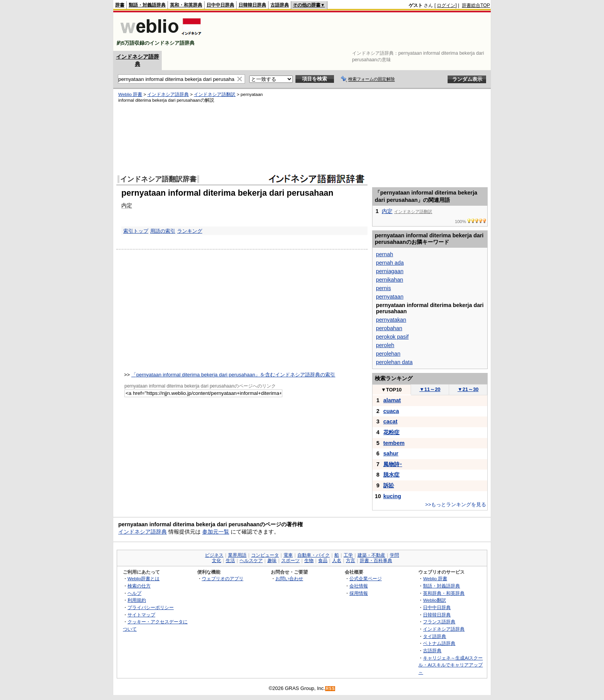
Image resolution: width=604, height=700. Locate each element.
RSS (331, 689)
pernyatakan (391, 320)
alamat (392, 400)
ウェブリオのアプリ (223, 578)
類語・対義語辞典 (147, 5)
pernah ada (390, 263)
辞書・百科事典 (376, 561)
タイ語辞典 (435, 636)
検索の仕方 (139, 586)
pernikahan (390, 280)
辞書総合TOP (476, 5)
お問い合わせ (289, 578)
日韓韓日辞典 (252, 5)
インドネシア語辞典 (168, 94)
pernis (383, 288)
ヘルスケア (251, 561)
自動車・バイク (314, 555)
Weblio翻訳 (434, 600)
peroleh (385, 345)
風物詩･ (393, 464)
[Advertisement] (350, 32)
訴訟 (389, 485)
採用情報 (359, 593)
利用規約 (137, 600)
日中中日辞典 (220, 5)
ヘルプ (134, 593)
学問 (394, 555)
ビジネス (214, 555)
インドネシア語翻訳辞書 (158, 179)
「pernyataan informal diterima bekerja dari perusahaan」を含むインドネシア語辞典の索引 (233, 375)
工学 (348, 555)
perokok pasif (392, 337)
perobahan (389, 328)
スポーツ (290, 561)
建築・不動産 (371, 555)
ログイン (446, 5)
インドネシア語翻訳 (215, 94)
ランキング (190, 231)
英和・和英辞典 (186, 5)
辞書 (120, 5)
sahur (391, 453)
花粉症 (391, 432)
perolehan (388, 354)
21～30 (468, 389)
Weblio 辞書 (130, 94)
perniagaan (390, 271)
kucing (392, 496)
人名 (337, 561)
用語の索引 (163, 231)
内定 (127, 205)
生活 (230, 561)
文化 (216, 561)
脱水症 (391, 475)
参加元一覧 (216, 532)
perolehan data (394, 362)
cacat (390, 421)
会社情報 (359, 586)
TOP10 (391, 390)
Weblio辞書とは (143, 578)
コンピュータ (265, 555)
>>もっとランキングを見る (456, 504)
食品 (323, 561)
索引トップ (136, 231)
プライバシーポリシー (151, 607)
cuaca (391, 411)
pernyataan (390, 297)
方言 (351, 561)
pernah (384, 254)
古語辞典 (280, 5)
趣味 (272, 561)
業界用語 (237, 555)
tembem (394, 443)
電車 (288, 555)
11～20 (430, 389)
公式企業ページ (366, 578)
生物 (309, 561)
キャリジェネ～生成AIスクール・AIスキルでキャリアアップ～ (450, 665)
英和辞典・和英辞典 (444, 593)
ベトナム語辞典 (439, 643)
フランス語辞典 (439, 622)
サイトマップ (141, 615)
